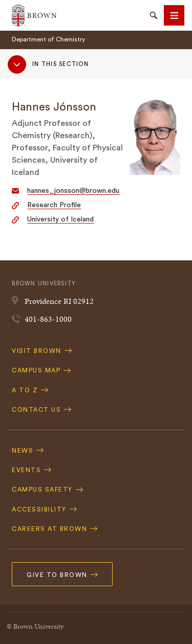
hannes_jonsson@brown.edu (73, 191)
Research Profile (54, 205)
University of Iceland (60, 219)
